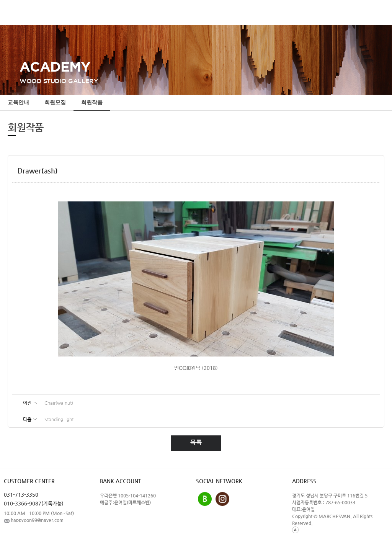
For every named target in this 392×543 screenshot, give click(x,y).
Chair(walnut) (59, 403)
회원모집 (55, 103)
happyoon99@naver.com (34, 520)
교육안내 (18, 103)
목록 (196, 442)
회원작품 (92, 103)
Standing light (59, 419)
